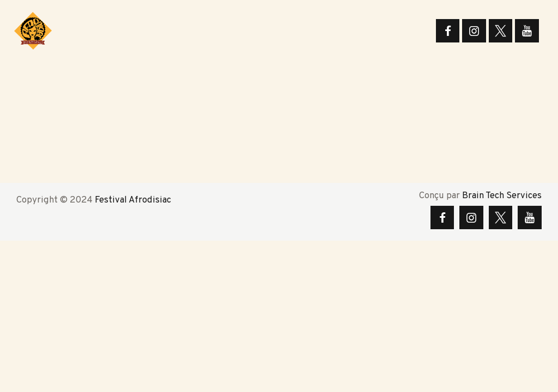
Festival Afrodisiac (133, 200)
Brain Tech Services (502, 196)
